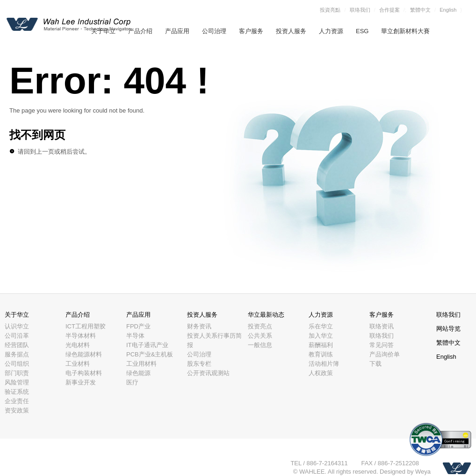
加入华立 (321, 336)
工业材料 (78, 364)
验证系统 (17, 392)
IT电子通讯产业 (147, 345)
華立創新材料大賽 (405, 31)
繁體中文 (420, 10)
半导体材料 (81, 336)
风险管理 (17, 382)
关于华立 (17, 315)
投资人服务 (291, 31)
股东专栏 (199, 364)
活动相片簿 (324, 364)
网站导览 (448, 329)
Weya (423, 472)
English (448, 10)
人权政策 (321, 373)
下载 (375, 364)
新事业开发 (81, 382)
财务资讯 (199, 326)
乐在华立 (321, 326)
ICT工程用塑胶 (86, 326)
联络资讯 (382, 326)
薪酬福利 (321, 345)
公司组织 (17, 364)
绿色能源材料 (84, 354)
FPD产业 (138, 326)
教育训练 (321, 354)
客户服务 (251, 31)
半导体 (135, 336)
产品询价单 (385, 354)
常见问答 (382, 345)
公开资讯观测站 (208, 373)
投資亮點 (330, 10)
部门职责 (17, 373)
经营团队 (17, 345)
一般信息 (260, 345)
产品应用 (177, 31)
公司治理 (214, 31)
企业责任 (17, 401)
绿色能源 (138, 373)
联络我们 (360, 10)
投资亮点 (260, 326)
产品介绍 (140, 31)
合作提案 (389, 10)
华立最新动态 (266, 315)
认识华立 (17, 326)
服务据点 (17, 354)
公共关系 (260, 336)
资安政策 (17, 410)
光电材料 (78, 345)
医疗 (132, 382)
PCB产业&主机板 (150, 354)
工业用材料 (141, 364)
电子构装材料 (84, 373)
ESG (362, 31)
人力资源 (331, 31)
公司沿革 (17, 336)
